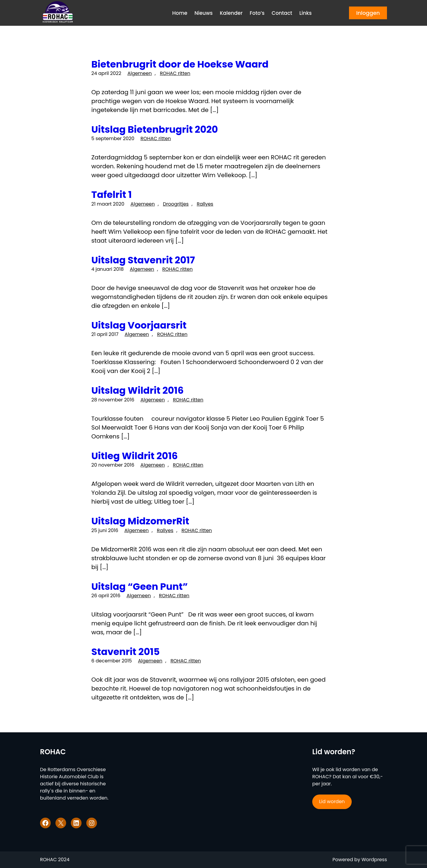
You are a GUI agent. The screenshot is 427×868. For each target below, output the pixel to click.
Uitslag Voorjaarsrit (139, 325)
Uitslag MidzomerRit (140, 521)
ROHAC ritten (175, 73)
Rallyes (205, 204)
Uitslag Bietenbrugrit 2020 (155, 129)
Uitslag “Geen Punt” (140, 587)
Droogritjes (176, 204)
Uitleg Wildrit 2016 (134, 456)
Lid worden (332, 801)
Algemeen (140, 73)
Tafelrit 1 (111, 195)
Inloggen (368, 13)
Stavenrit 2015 (126, 652)
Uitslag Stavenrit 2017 (143, 260)
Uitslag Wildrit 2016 (137, 390)
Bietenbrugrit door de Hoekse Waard (180, 64)
